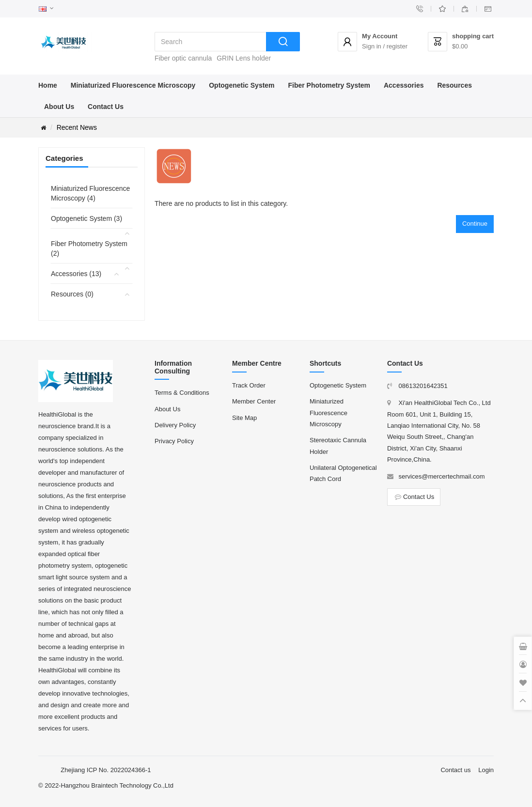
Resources (454, 85)
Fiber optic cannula (183, 58)
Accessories (404, 85)
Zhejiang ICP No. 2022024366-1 (106, 770)
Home (48, 85)
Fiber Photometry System (329, 85)
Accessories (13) (76, 274)
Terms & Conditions (182, 393)
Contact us (455, 770)
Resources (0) (72, 294)
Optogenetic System (242, 85)
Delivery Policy (175, 425)
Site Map (244, 418)
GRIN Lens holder (244, 58)
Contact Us (106, 107)
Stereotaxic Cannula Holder (338, 446)
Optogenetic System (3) (86, 218)
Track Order (249, 385)
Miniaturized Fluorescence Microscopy (133, 85)
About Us (59, 107)
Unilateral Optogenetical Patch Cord (343, 473)
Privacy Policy (174, 441)
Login (486, 770)
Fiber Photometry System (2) (89, 248)
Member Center (254, 401)
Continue (475, 224)
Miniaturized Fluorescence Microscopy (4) (90, 193)
